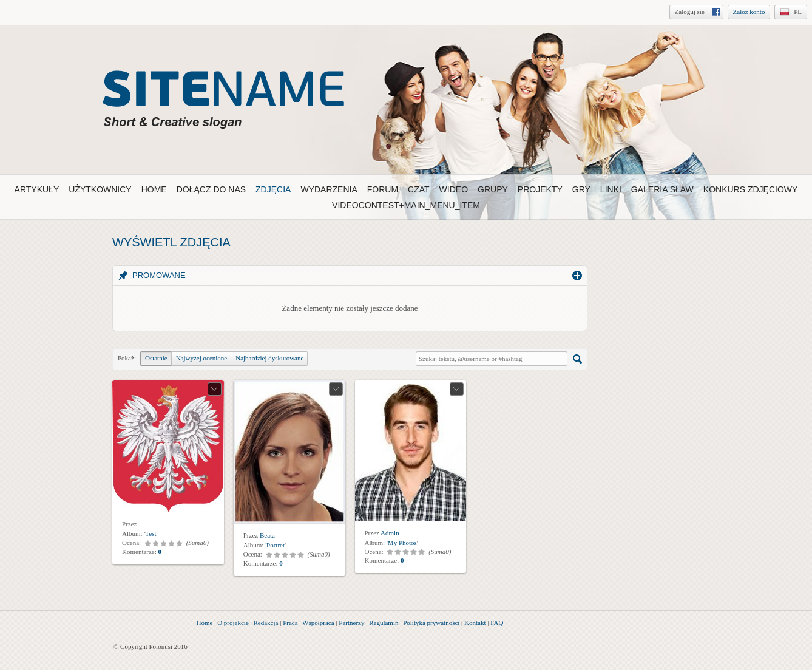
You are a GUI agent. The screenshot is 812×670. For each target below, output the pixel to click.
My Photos (402, 543)
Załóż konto (749, 12)
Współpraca (318, 623)
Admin (390, 533)
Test (151, 533)
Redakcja (266, 623)
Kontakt (475, 623)
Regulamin (384, 623)
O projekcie (233, 623)
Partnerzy (351, 623)
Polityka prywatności (431, 623)
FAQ (497, 623)
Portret (276, 545)
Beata (267, 535)
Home (205, 623)
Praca (290, 623)
